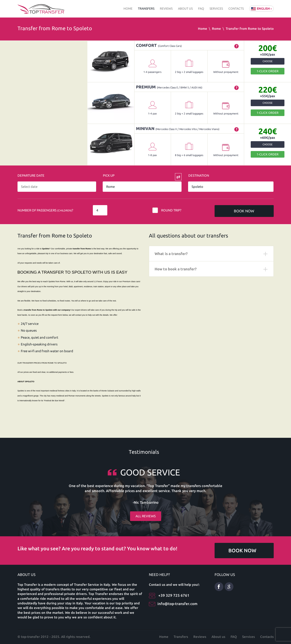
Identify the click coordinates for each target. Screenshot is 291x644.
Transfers (146, 9)
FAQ (201, 9)
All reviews (146, 510)
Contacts (236, 9)
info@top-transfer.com (177, 604)
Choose (268, 61)
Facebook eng (219, 587)
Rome (216, 29)
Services (216, 9)
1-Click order (268, 71)
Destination (199, 175)
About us (185, 9)
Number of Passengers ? (45, 210)
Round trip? (171, 210)
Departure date (31, 175)
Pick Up (109, 175)
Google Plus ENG (229, 587)
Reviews (166, 9)
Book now (244, 211)
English (261, 9)
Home (128, 9)
